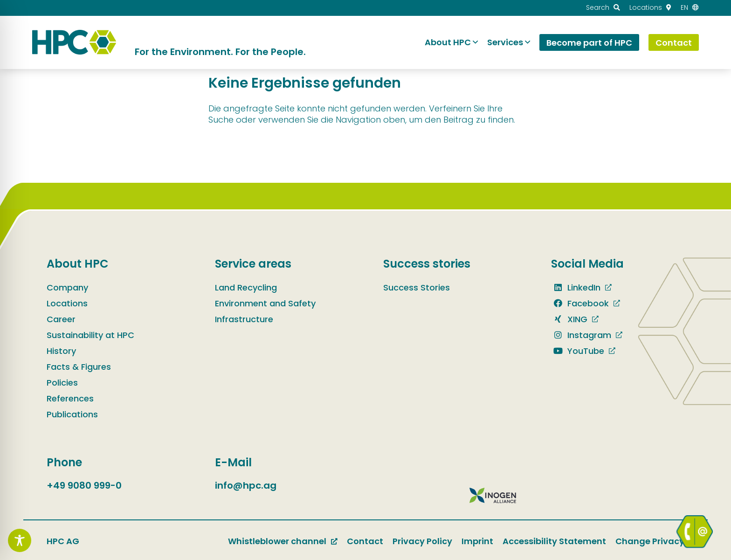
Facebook (580, 303)
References (70, 398)
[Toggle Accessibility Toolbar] (20, 540)
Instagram (581, 335)
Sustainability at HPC (90, 335)
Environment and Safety (265, 303)
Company (67, 287)
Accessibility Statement (554, 541)
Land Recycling (246, 287)
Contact (365, 541)
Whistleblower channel (277, 541)
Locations (67, 303)
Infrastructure (244, 319)
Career (61, 319)
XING (569, 319)
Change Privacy (650, 541)
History (61, 351)
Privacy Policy (422, 541)
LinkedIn (576, 287)
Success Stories (417, 287)
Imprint (477, 541)
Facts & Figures (79, 367)
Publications (72, 414)
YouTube (578, 351)
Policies (62, 383)
